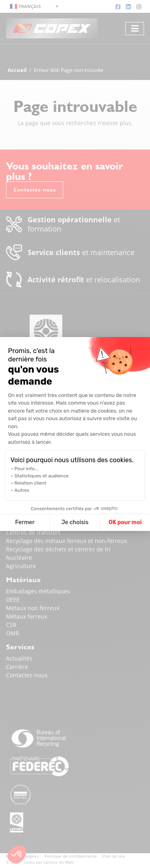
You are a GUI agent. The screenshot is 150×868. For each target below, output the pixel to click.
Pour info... (26, 469)
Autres (22, 490)
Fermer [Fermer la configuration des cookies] (25, 522)
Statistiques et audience (42, 476)
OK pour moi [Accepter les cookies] (125, 522)
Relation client (30, 483)
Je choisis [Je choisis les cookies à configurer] (75, 522)
